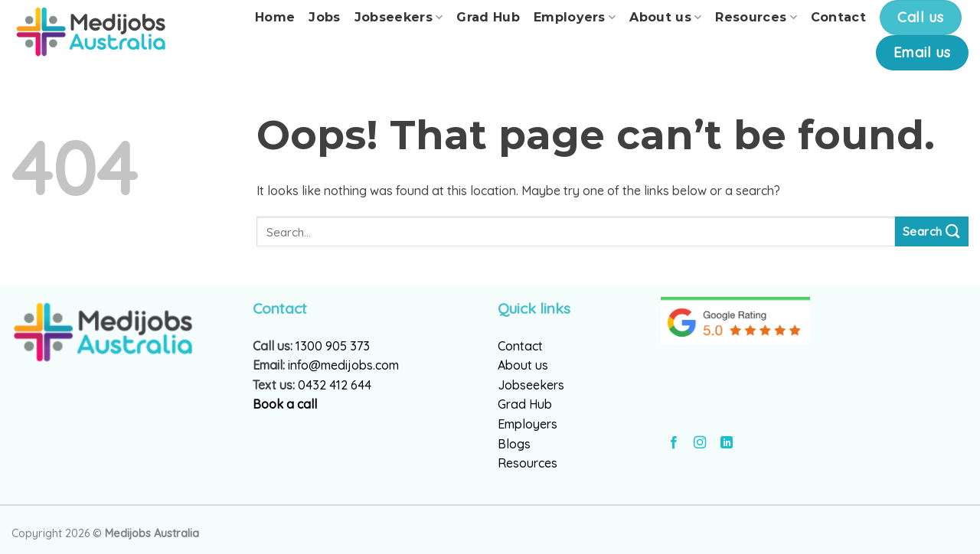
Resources (756, 18)
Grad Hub (488, 17)
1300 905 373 (333, 346)
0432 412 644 (335, 385)
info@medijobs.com (343, 365)
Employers (575, 18)
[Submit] (932, 231)
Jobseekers (399, 18)
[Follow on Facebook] (674, 443)
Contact (838, 17)
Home (275, 17)
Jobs (324, 17)
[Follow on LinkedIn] (727, 443)
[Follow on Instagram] (700, 443)
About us (665, 18)
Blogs (514, 444)
